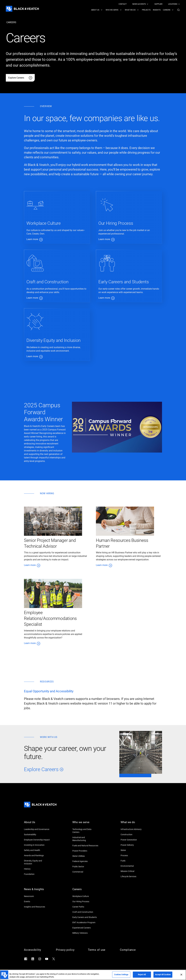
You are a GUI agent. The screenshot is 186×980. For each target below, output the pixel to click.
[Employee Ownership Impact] (37, 840)
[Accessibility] (37, 950)
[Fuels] (134, 861)
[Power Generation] (134, 840)
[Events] (37, 901)
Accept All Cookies (163, 975)
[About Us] (37, 824)
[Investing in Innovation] (37, 845)
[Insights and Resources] (37, 907)
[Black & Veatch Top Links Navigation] (149, 4)
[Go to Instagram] (40, 959)
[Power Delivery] (134, 845)
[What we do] (134, 824)
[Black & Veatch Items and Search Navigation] (136, 10)
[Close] (181, 975)
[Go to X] (54, 959)
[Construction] (134, 834)
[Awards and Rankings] (37, 855)
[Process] (134, 855)
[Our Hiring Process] (85, 901)
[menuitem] (123, 4)
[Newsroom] (37, 896)
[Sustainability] (37, 834)
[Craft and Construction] (85, 912)
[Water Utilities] (85, 856)
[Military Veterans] (85, 933)
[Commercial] (85, 872)
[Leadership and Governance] (37, 829)
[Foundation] (37, 874)
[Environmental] (134, 866)
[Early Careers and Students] (85, 917)
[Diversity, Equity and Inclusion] (37, 862)
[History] (37, 869)
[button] (178, 10)
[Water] (134, 850)
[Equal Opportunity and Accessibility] (49, 691)
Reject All (142, 975)
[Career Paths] (85, 907)
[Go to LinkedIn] (33, 959)
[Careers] (85, 891)
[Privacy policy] (69, 950)
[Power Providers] (85, 851)
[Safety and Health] (37, 850)
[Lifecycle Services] (134, 876)
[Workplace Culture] (85, 896)
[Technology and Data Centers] (85, 831)
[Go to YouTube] (47, 959)
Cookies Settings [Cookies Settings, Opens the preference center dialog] (121, 975)
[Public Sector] (85, 867)
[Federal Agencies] (85, 861)
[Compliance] (133, 950)
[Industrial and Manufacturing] (85, 839)
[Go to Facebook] (26, 959)
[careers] (11, 22)
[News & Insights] (37, 891)
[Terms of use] (101, 950)
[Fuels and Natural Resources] (85, 846)
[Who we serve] (85, 824)
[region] (93, 975)
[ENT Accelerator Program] (85, 922)
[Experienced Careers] (85, 928)
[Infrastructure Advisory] (134, 829)
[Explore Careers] (20, 78)
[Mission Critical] (134, 871)
